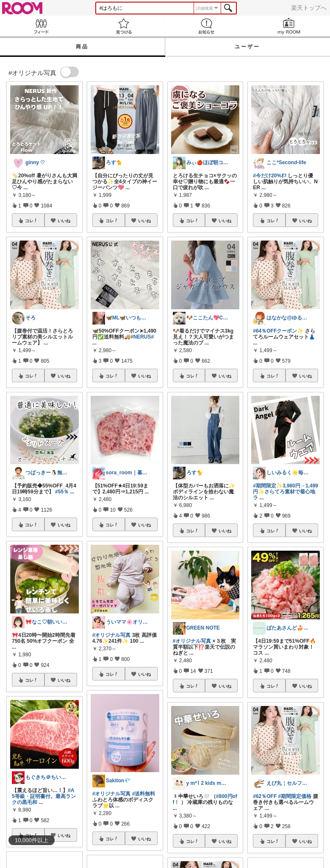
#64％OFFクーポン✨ (278, 331)
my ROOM (289, 26)
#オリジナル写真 (112, 635)
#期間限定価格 (295, 796)
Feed (41, 26)
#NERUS (141, 337)
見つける (124, 26)
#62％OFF (265, 796)
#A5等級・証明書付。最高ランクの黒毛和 (44, 796)
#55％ (62, 492)
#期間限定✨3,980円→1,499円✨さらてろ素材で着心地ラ (286, 492)
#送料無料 (144, 794)
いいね (64, 221)
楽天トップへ (309, 8)
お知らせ (207, 26)
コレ (31, 221)
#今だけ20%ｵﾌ (270, 176)
